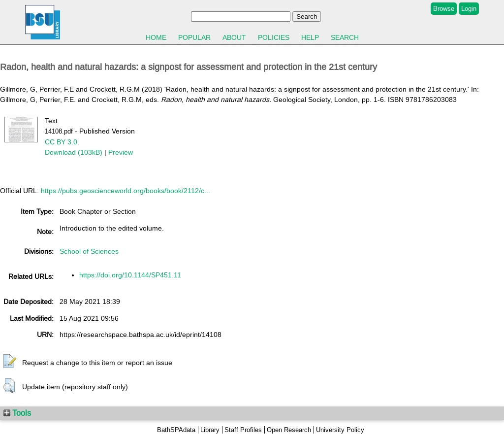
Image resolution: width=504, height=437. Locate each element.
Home (156, 37)
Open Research (289, 430)
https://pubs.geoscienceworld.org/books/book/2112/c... (126, 191)
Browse (444, 9)
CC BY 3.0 (61, 142)
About (234, 37)
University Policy (340, 430)
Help (310, 37)
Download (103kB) (74, 152)
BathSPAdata (176, 430)
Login (469, 9)
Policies (274, 37)
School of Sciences (89, 251)
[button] (10, 362)
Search (345, 37)
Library (210, 430)
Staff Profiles (243, 430)
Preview (121, 152)
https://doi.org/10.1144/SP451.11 (130, 275)
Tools (17, 413)
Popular (194, 37)
